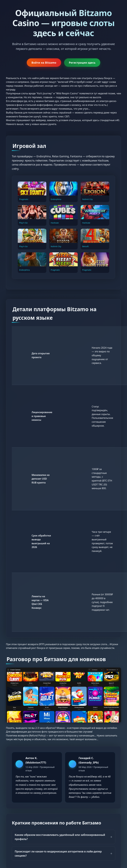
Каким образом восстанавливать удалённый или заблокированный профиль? (60, 837)
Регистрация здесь (82, 63)
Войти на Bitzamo (44, 63)
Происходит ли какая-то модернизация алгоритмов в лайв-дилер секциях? (58, 853)
